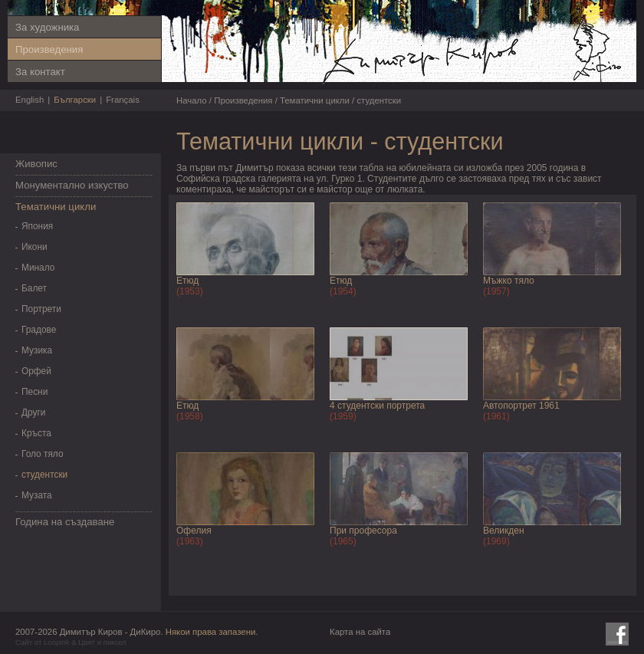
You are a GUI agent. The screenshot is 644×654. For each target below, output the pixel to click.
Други (33, 412)
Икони (34, 247)
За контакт (40, 72)
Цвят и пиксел (102, 642)
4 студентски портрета (377, 406)
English (30, 100)
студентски (44, 475)
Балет (34, 288)
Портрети (41, 309)
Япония (37, 226)
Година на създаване (65, 522)
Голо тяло (42, 454)
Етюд (187, 281)
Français (123, 100)
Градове (39, 330)
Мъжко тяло (509, 281)
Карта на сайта (360, 632)
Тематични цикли (56, 207)
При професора (363, 531)
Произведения (49, 49)
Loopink (57, 642)
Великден (504, 531)
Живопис (36, 164)
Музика (37, 350)
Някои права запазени (211, 632)
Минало (38, 268)
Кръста (36, 433)
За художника (47, 27)
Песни (34, 392)
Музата (37, 495)
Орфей (36, 371)
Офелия (194, 531)
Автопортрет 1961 (521, 406)
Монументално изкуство (72, 185)
